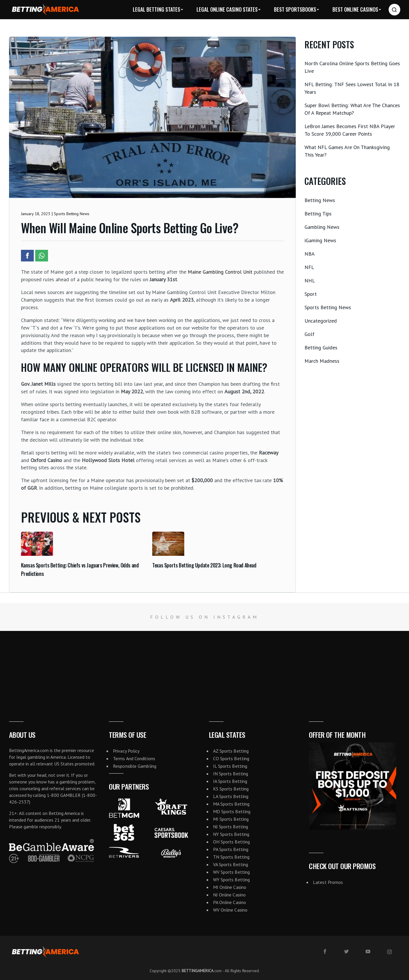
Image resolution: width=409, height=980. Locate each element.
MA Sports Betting (231, 804)
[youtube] (368, 951)
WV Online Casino (230, 910)
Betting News (320, 200)
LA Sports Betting (231, 796)
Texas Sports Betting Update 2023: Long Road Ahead (204, 565)
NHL (310, 281)
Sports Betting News (328, 307)
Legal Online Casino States (227, 9)
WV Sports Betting (232, 872)
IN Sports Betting (231, 774)
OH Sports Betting (232, 842)
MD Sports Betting (232, 811)
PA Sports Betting (231, 849)
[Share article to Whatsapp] (42, 256)
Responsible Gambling (135, 766)
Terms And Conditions (134, 758)
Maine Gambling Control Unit (220, 272)
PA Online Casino (230, 902)
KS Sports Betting (231, 789)
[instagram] (389, 952)
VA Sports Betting (231, 864)
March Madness (322, 361)
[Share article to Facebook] (27, 256)
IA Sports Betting (230, 781)
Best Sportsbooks (295, 9)
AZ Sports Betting (231, 751)
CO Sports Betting (231, 758)
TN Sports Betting (231, 857)
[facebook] (325, 951)
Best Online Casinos (355, 9)
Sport (311, 294)
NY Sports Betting (231, 834)
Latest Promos (328, 882)
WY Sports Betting (232, 880)
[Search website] (394, 10)
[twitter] (346, 951)
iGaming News (320, 240)
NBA (310, 254)
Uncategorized (321, 321)
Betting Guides (321, 347)
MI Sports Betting (231, 819)
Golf (309, 334)
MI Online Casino (230, 887)
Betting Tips (318, 214)
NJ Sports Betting (231, 827)
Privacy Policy (126, 751)
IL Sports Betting (230, 766)
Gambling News (322, 227)
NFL (309, 267)
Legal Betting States (156, 9)
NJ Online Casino (230, 895)
